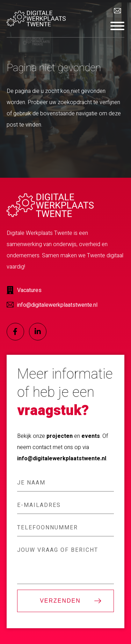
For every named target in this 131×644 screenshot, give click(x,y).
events (91, 436)
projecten (60, 436)
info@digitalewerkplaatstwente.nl (62, 459)
